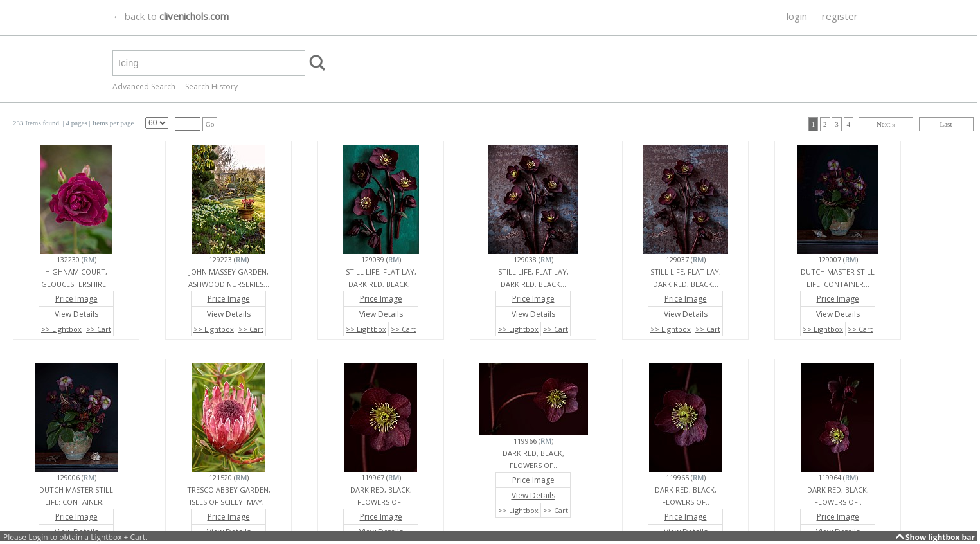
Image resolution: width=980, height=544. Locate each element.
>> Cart (99, 329)
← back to (171, 16)
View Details (76, 314)
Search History (211, 86)
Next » (886, 124)
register (840, 16)
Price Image (76, 299)
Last (946, 124)
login (797, 16)
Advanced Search (144, 86)
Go (210, 124)
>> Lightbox (61, 329)
